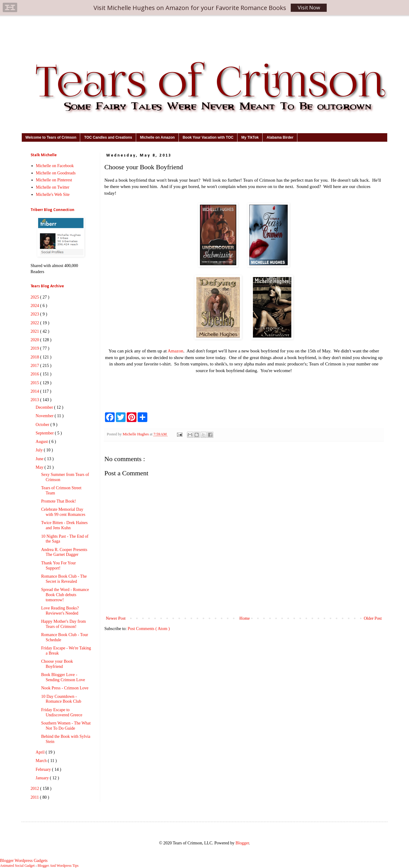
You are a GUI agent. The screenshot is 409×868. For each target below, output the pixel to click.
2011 (35, 797)
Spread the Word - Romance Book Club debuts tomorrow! (65, 595)
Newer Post (116, 618)
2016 (35, 374)
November (45, 416)
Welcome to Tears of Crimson (51, 137)
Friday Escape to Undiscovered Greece (62, 712)
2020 (35, 340)
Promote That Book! (59, 501)
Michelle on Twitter (53, 187)
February (44, 769)
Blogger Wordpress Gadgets (24, 861)
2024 (35, 306)
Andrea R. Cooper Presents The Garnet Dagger (64, 552)
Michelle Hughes (136, 434)
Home (245, 618)
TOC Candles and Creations (108, 137)
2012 (35, 789)
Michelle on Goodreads (56, 173)
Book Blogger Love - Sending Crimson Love (63, 677)
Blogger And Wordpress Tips (58, 866)
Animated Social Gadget (17, 866)
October (43, 425)
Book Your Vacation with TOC (208, 137)
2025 (35, 297)
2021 (35, 331)
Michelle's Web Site (53, 195)
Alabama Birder (280, 137)
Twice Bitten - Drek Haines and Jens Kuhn (64, 525)
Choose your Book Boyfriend (57, 664)
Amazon (175, 351)
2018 (35, 357)
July (40, 450)
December (45, 407)
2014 (35, 391)
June (40, 459)
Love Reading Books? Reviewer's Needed (60, 611)
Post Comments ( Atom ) (149, 629)
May (40, 467)
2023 (35, 314)
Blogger (242, 843)
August (42, 442)
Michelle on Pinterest (54, 180)
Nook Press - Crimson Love (65, 688)
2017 (35, 366)
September (45, 433)
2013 (35, 400)
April (41, 752)
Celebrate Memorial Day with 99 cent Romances (63, 512)
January (43, 778)
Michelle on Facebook (55, 166)
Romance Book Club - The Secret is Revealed (64, 579)
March (42, 761)
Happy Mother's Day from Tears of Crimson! (64, 624)
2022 (35, 323)
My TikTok (250, 137)
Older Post (373, 618)
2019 (35, 348)
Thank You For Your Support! (59, 566)
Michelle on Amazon (157, 137)
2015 (35, 383)
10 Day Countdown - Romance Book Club (61, 699)
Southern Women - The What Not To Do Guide (66, 726)
